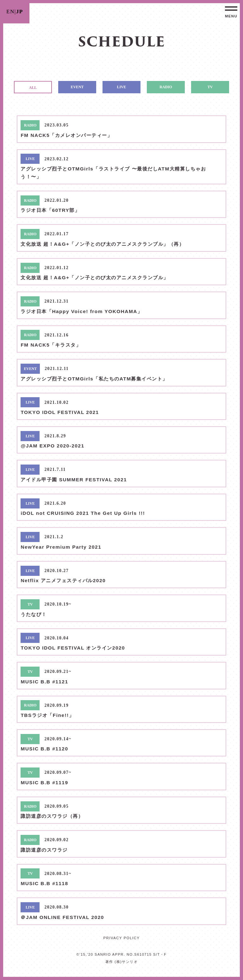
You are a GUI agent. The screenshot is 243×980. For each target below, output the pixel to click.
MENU (231, 16)
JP (20, 12)
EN (10, 12)
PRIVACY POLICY (121, 938)
